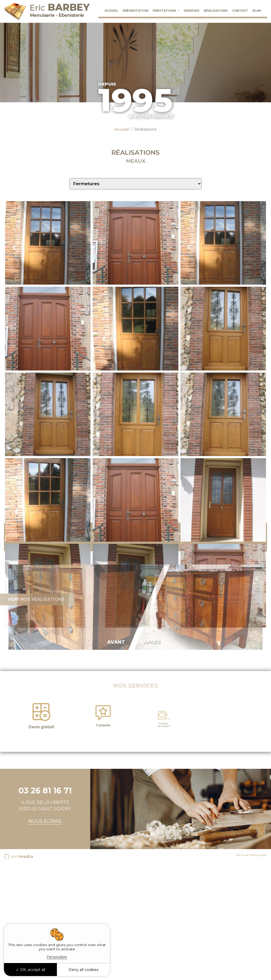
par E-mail (191, 657)
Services (192, 11)
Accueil (111, 11)
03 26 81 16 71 (158, 657)
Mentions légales (258, 972)
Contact (240, 11)
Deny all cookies (83, 970)
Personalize (57, 957)
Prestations (165, 11)
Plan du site (242, 972)
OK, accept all (31, 970)
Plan (257, 11)
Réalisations (216, 11)
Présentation (135, 11)
